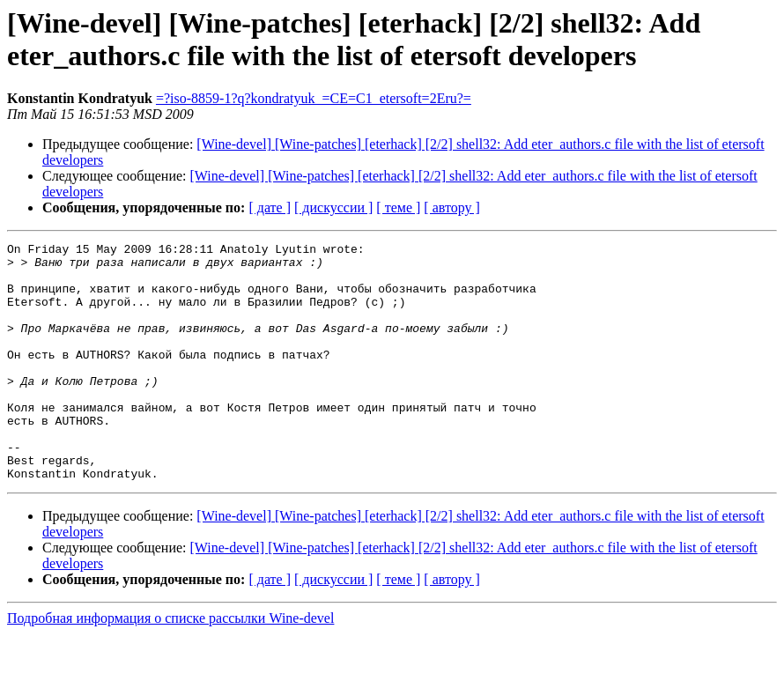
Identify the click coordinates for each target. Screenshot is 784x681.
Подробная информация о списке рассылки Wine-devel (170, 666)
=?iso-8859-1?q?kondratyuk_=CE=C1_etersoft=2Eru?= (314, 98)
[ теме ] (398, 207)
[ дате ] (270, 207)
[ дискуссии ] (333, 207)
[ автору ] (451, 207)
